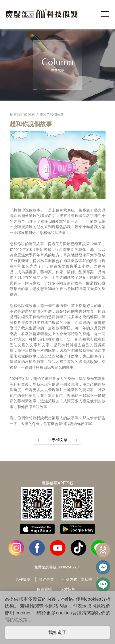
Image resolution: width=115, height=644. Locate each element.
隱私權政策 (16, 620)
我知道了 (57, 632)
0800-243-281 (69, 567)
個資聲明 (44, 589)
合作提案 (23, 579)
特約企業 (46, 579)
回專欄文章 (57, 440)
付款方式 (70, 579)
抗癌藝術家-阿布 (22, 115)
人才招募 (68, 589)
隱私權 (86, 579)
